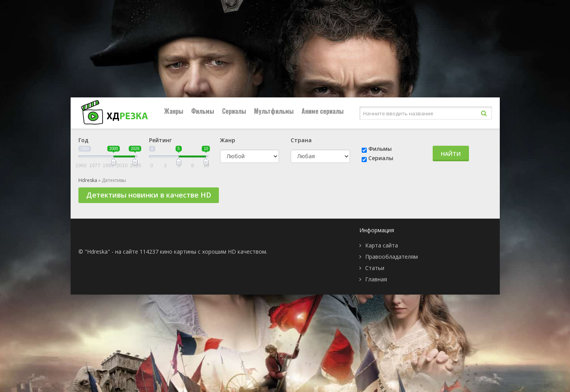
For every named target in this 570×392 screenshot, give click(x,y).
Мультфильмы (274, 111)
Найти (451, 154)
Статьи (375, 268)
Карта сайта (382, 245)
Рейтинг (160, 140)
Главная (376, 279)
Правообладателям (392, 257)
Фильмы (203, 111)
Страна (301, 140)
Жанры (174, 111)
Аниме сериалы (323, 111)
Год (83, 140)
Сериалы (234, 111)
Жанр (228, 140)
